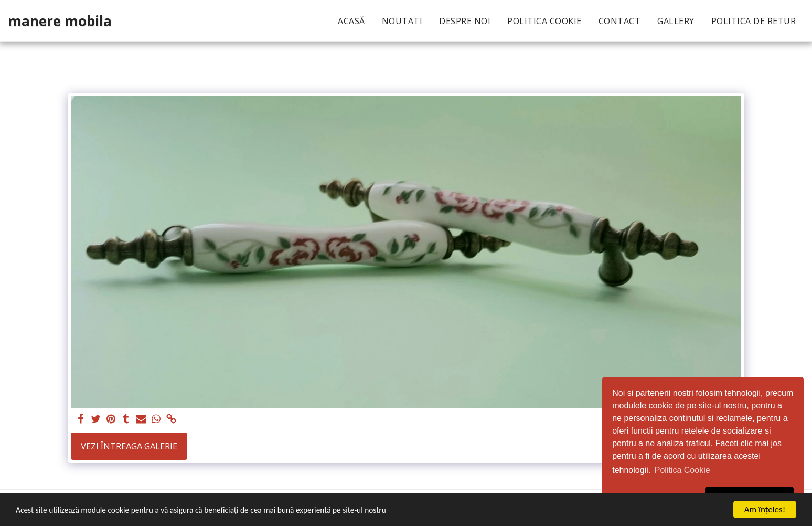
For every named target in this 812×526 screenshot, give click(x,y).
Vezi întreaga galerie (129, 446)
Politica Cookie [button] (682, 470)
